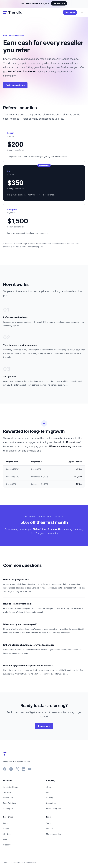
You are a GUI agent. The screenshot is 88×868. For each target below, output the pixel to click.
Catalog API (8, 808)
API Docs (7, 834)
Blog (48, 792)
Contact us (51, 803)
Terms (49, 823)
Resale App (8, 798)
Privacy (49, 829)
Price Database (10, 803)
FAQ (5, 839)
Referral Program (53, 808)
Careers (50, 798)
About (49, 787)
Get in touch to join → (15, 85)
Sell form (7, 792)
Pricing (6, 823)
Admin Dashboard (11, 787)
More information (53, 834)
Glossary (7, 845)
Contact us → (44, 726)
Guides (6, 829)
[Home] (13, 12)
